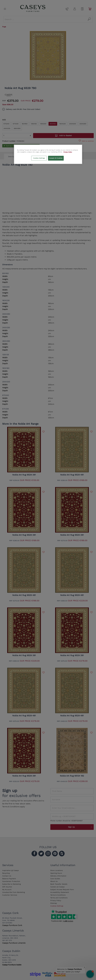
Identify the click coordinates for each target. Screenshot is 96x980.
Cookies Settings (39, 158)
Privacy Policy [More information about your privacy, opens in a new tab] (68, 152)
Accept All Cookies (56, 158)
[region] (48, 154)
